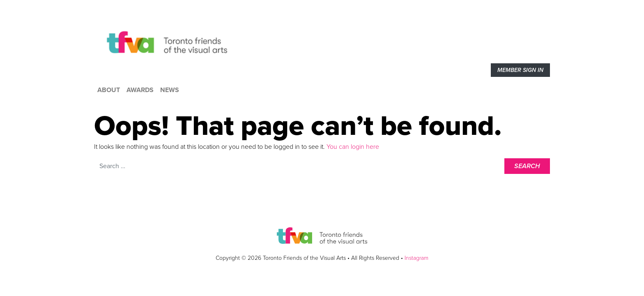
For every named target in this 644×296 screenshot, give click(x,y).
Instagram (416, 258)
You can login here (352, 147)
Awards (140, 90)
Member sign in (520, 70)
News (170, 90)
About (109, 90)
